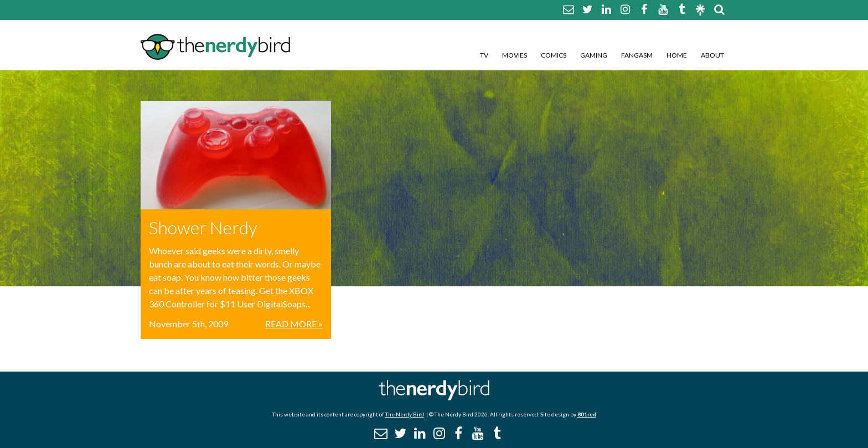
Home (677, 55)
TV (484, 55)
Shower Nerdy (203, 227)
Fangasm (637, 55)
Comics (554, 55)
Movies (515, 55)
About (712, 55)
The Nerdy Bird (405, 414)
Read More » (294, 324)
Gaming (594, 55)
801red (587, 414)
